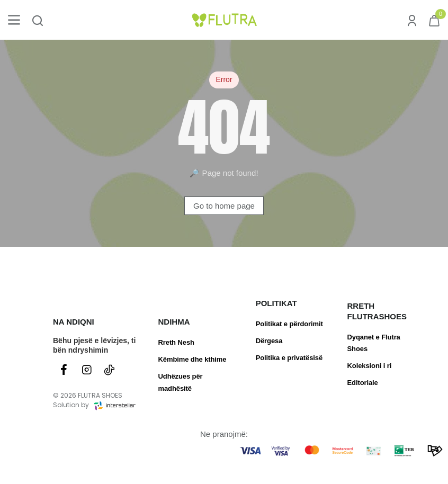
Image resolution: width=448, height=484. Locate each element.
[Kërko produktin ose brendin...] (38, 20)
